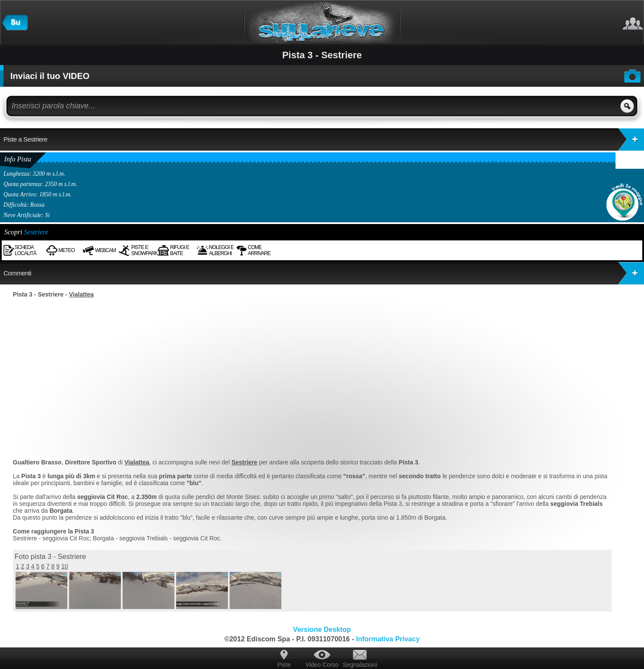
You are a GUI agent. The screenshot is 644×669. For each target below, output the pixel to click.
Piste (284, 665)
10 (65, 566)
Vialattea (81, 294)
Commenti (324, 273)
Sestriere (36, 232)
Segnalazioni (360, 665)
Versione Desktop (322, 630)
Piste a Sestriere (324, 139)
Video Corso (322, 665)
